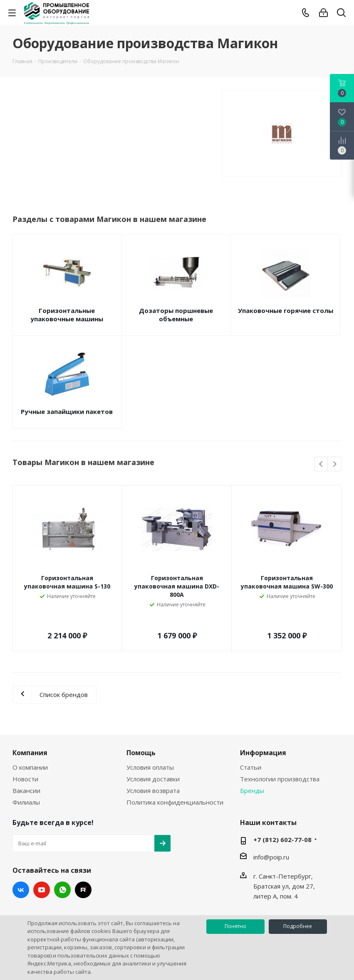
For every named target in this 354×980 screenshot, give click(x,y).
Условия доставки (153, 779)
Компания (30, 753)
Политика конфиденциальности (175, 802)
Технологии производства (280, 779)
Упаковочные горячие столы (286, 310)
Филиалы (26, 802)
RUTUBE (83, 890)
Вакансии (26, 790)
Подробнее (298, 926)
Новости (25, 779)
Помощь (141, 753)
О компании (30, 767)
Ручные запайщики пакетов (67, 411)
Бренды (252, 790)
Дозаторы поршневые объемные (176, 315)
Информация (263, 753)
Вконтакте (21, 890)
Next (335, 464)
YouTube (42, 890)
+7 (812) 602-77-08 (282, 840)
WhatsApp (62, 890)
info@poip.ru (271, 857)
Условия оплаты (150, 767)
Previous (321, 464)
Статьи (251, 767)
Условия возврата (153, 790)
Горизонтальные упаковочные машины (67, 315)
